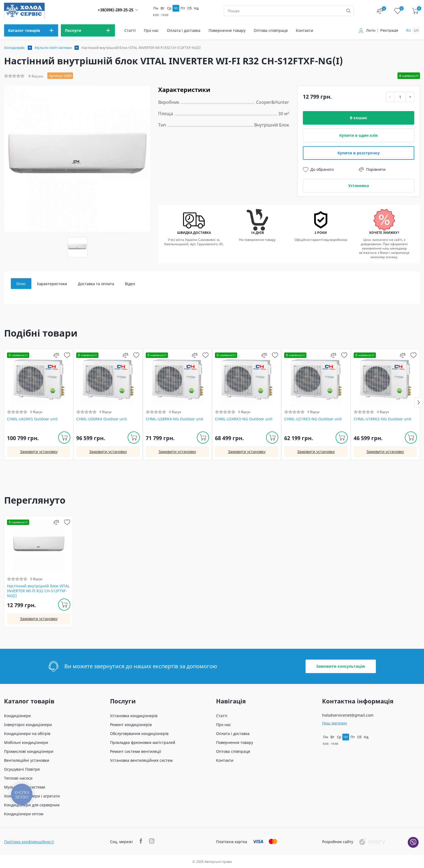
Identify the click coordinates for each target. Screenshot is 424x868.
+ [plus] (410, 97)
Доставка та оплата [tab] (96, 284)
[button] (419, 402)
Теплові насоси (18, 778)
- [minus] (390, 97)
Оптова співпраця (271, 30)
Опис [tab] (21, 284)
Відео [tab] (130, 284)
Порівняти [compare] (372, 169)
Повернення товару (227, 30)
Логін (371, 30)
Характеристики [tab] (52, 284)
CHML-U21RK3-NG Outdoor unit (313, 419)
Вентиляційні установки (27, 760)
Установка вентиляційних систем (141, 760)
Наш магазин (334, 723)
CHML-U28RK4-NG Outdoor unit (175, 419)
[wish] (67, 355)
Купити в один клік (359, 135)
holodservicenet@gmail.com (348, 715)
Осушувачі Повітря (22, 769)
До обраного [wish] (318, 169)
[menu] (31, 30)
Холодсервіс (14, 48)
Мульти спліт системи (53, 48)
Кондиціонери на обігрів (27, 734)
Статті (130, 30)
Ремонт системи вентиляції (136, 751)
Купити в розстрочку (359, 153)
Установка (359, 186)
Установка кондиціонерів (134, 716)
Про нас (151, 30)
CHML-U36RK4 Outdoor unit (102, 419)
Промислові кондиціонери (29, 751)
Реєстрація (389, 30)
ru (409, 30)
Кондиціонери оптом (24, 814)
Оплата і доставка (184, 30)
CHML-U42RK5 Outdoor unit (32, 419)
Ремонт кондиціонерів (131, 725)
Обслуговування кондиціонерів (139, 734)
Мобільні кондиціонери (26, 742)
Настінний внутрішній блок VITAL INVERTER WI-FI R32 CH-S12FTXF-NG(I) (38, 591)
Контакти (304, 30)
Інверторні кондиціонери (28, 725)
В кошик (359, 118)
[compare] (56, 355)
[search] (349, 11)
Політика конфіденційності (29, 842)
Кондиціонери (17, 716)
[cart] (415, 11)
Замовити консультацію (341, 666)
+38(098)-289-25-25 (115, 10)
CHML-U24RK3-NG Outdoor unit (244, 419)
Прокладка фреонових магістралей (143, 742)
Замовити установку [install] (39, 452)
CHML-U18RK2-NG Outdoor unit (382, 419)
